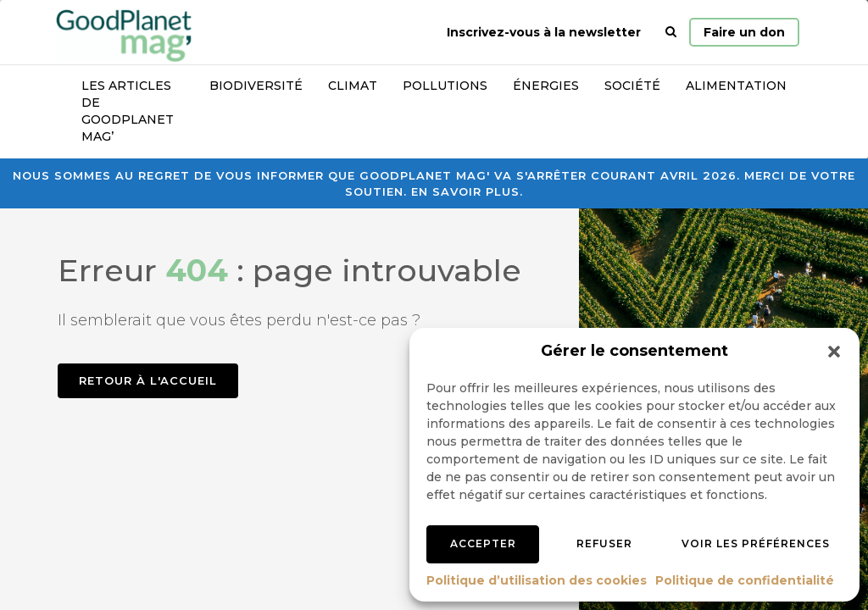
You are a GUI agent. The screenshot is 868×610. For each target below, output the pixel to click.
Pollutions (445, 86)
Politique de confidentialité (745, 580)
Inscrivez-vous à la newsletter (544, 32)
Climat (353, 86)
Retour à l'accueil (148, 380)
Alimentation (736, 86)
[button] (834, 352)
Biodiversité (256, 86)
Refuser (604, 543)
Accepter (483, 543)
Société (632, 86)
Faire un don (744, 32)
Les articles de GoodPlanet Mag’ (128, 111)
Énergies (546, 86)
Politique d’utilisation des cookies (537, 580)
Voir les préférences (756, 543)
